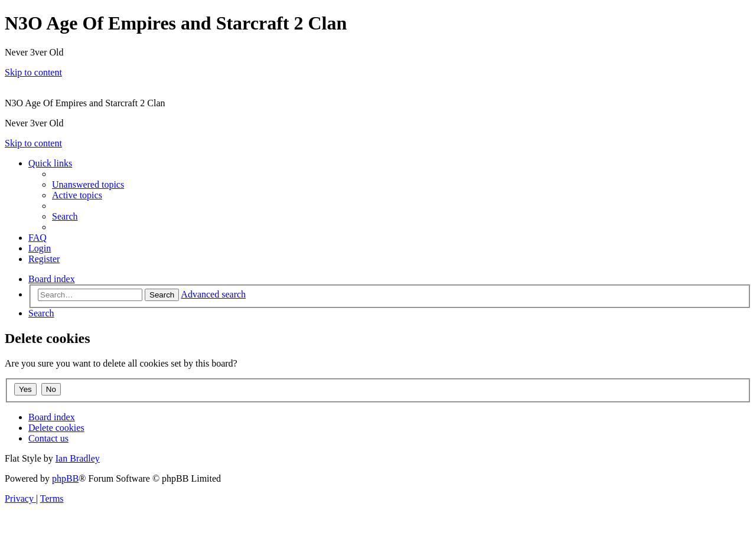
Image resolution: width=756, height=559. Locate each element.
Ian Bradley (78, 458)
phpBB (65, 478)
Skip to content (33, 72)
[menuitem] (88, 184)
